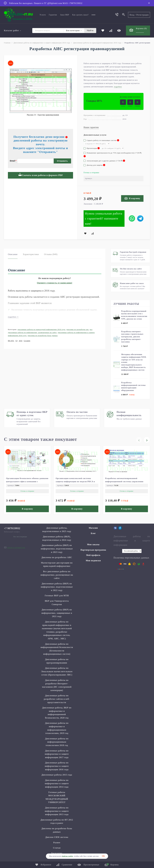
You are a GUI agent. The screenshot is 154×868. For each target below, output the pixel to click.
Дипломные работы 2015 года (57, 775)
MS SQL (11, 341)
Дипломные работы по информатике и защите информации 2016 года (42, 43)
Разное (57, 843)
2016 (21, 341)
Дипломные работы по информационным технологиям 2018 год (57, 742)
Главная (7, 43)
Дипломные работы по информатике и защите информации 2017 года (57, 754)
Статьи (57, 848)
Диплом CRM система (57, 837)
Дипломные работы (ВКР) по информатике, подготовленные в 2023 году (57, 549)
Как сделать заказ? (80, 15)
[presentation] (139, 440)
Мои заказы (93, 544)
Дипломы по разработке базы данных (43, 336)
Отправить (62, 161)
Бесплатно (57, 853)
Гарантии (53, 15)
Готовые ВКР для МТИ (57, 596)
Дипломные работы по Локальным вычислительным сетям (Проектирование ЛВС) (57, 671)
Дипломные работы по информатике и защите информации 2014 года (57, 784)
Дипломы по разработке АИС (78, 329)
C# (17, 341)
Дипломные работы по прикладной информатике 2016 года (97, 43)
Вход (132, 15)
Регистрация (142, 15)
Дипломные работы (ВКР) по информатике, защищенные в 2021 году (57, 613)
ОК (103, 856)
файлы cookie (68, 856)
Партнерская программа (93, 550)
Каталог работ (13, 30)
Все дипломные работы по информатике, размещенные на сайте (57, 575)
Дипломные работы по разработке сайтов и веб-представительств (57, 699)
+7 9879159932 (12, 528)
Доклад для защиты (94, 165)
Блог (93, 533)
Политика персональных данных (131, 558)
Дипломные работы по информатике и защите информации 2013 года (57, 811)
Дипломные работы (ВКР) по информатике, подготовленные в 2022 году (57, 587)
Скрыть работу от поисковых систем (101, 140)
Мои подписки (93, 561)
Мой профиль (93, 555)
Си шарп (27, 341)
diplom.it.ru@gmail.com (16, 548)
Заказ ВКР (65, 15)
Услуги (43, 15)
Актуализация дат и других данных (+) (104, 161)
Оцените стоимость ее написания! (55, 283)
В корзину (132, 198)
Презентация (92, 148)
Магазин (93, 528)
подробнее (13, 317)
